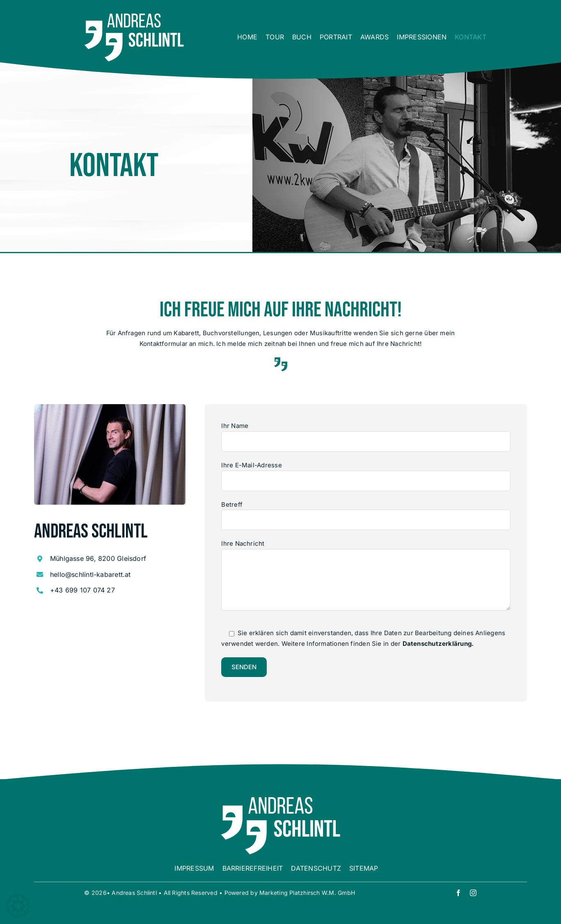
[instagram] (473, 893)
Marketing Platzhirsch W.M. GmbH (307, 893)
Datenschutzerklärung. (438, 644)
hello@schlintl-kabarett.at (90, 574)
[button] (18, 906)
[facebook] (458, 893)
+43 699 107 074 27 (82, 590)
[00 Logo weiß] (134, 15)
